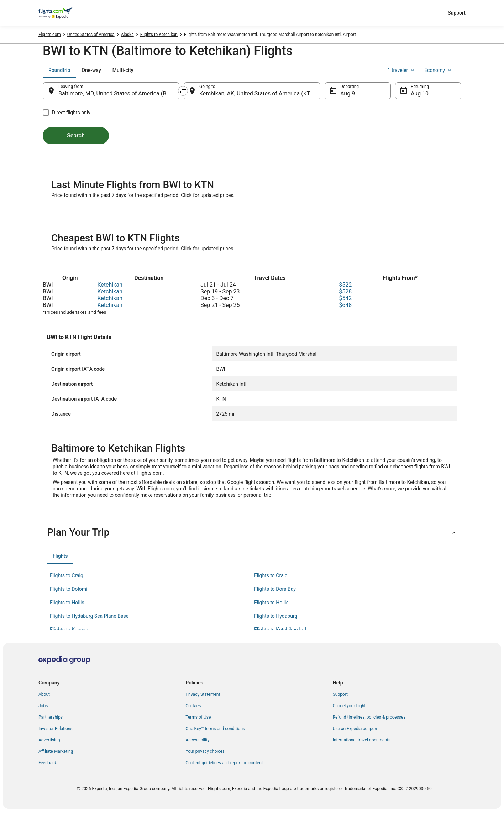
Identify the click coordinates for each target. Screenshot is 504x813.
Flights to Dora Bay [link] (275, 589)
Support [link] (340, 694)
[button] (252, 532)
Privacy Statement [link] (203, 694)
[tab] (59, 70)
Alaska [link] (127, 35)
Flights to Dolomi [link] (69, 589)
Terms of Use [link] (198, 717)
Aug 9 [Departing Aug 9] (348, 93)
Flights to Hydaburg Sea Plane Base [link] (89, 616)
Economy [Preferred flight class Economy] (439, 70)
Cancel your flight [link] (349, 706)
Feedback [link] (48, 763)
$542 (345, 298)
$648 (345, 305)
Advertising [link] (49, 740)
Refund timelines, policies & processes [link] (369, 717)
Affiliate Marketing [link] (56, 751)
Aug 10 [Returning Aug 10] (420, 93)
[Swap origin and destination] (183, 91)
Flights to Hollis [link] (67, 603)
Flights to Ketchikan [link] (159, 35)
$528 (345, 291)
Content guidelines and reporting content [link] (224, 763)
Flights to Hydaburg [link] (276, 616)
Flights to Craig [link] (67, 575)
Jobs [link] (43, 706)
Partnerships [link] (51, 717)
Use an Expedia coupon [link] (355, 729)
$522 (345, 285)
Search (76, 135)
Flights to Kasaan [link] (69, 630)
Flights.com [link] (50, 35)
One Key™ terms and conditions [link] (215, 729)
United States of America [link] (91, 35)
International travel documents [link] (362, 740)
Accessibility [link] (197, 740)
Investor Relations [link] (56, 729)
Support (457, 13)
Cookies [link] (193, 706)
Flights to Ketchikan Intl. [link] (281, 630)
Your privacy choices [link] (205, 751)
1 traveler (402, 70)
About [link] (44, 694)
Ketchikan (110, 285)
